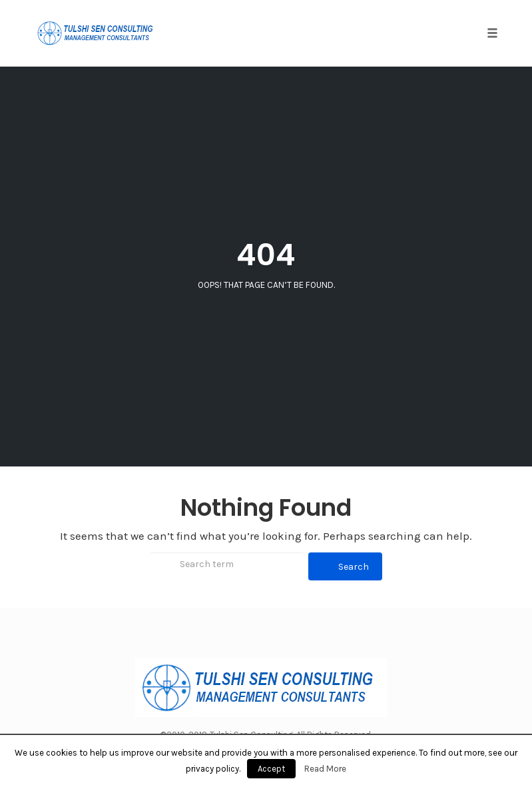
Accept (271, 769)
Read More (325, 769)
